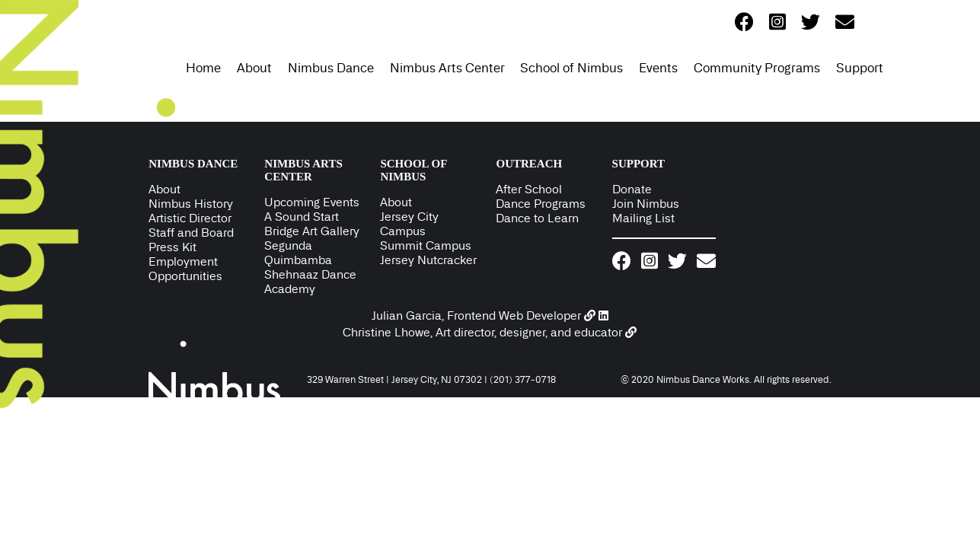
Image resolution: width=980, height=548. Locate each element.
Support (860, 68)
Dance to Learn (537, 218)
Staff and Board (191, 233)
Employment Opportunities (185, 269)
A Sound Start (302, 217)
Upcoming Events (312, 202)
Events (658, 68)
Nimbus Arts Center (447, 68)
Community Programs (757, 68)
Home (203, 68)
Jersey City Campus (409, 224)
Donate (632, 189)
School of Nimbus (571, 68)
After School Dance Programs (541, 196)
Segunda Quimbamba (298, 253)
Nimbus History (191, 204)
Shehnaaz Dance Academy (310, 282)
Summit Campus (426, 245)
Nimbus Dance (331, 68)
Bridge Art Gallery (312, 231)
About (254, 68)
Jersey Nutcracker (428, 260)
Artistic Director (190, 218)
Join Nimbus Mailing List (646, 211)
